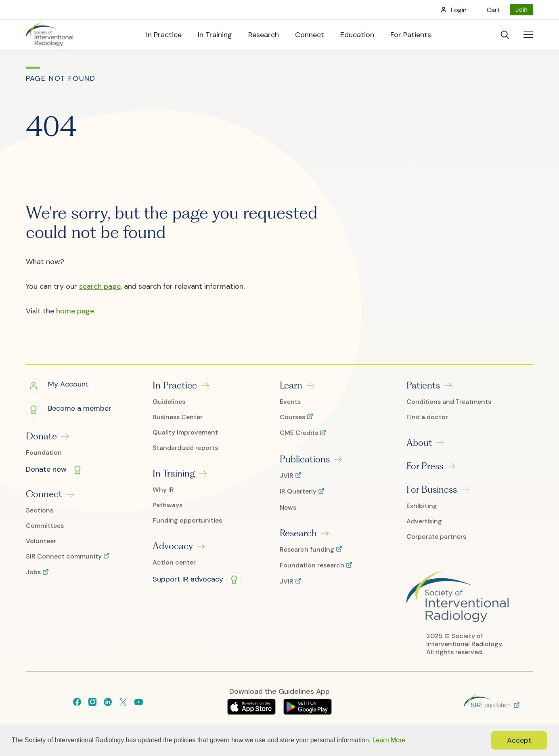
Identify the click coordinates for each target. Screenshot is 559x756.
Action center (174, 563)
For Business (432, 489)
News (288, 508)
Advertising (424, 521)
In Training (174, 473)
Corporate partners (436, 537)
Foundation (44, 453)
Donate (41, 436)
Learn (291, 385)
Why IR (163, 490)
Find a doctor (427, 417)
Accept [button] (519, 740)
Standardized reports (185, 448)
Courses (293, 417)
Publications (305, 459)
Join (521, 9)
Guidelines (169, 402)
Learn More (389, 740)
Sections (40, 510)
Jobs (34, 572)
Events (290, 402)
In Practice (175, 385)
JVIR (287, 476)
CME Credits (300, 433)
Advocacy (173, 546)
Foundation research (313, 565)
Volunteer (41, 541)
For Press (425, 466)
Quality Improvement (185, 433)
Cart (493, 10)
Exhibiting (422, 506)
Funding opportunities (187, 521)
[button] (57, 385)
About (419, 443)
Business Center (178, 417)
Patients (423, 385)
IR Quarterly (299, 491)
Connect (44, 494)
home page (75, 311)
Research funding (308, 550)
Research (298, 533)
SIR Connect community (65, 556)
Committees (45, 526)
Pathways (167, 505)
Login (459, 10)
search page (100, 286)
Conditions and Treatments (449, 402)
